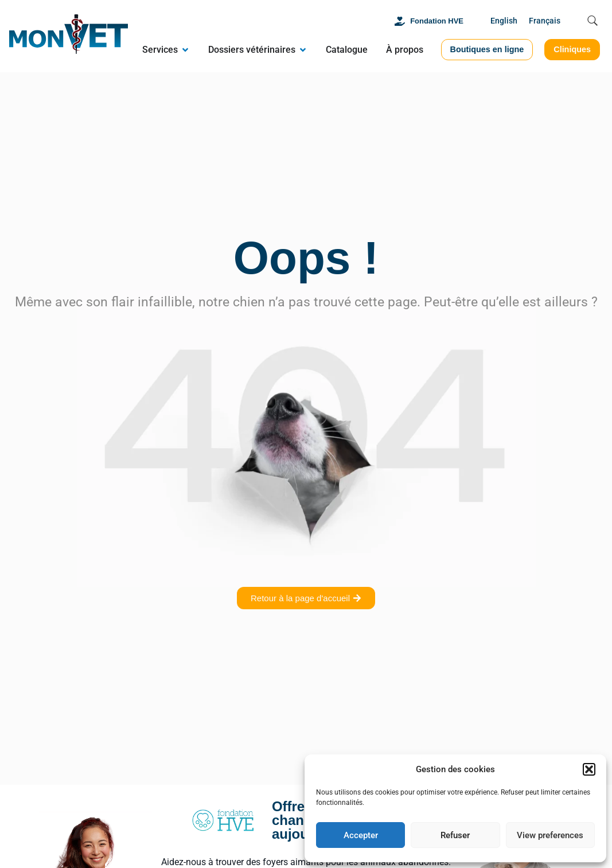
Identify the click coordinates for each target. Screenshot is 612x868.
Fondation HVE (437, 21)
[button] (589, 769)
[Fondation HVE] (400, 21)
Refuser (455, 835)
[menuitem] (504, 22)
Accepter (361, 835)
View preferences (550, 835)
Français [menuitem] (545, 21)
